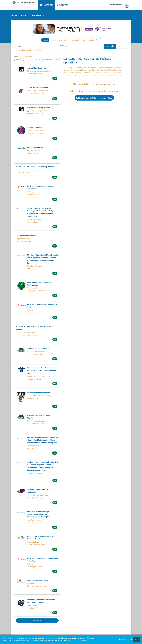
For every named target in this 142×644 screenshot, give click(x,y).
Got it (137, 639)
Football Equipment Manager (39, 392)
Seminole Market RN (35, 147)
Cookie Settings (125, 639)
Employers (62, 5)
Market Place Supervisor (37, 68)
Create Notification (51, 59)
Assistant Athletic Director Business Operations (35, 167)
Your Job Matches (78, 40)
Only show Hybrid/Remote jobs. (30, 50)
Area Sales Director (35, 127)
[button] (121, 46)
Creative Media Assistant (26, 235)
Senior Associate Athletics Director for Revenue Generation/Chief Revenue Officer (42, 370)
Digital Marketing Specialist (38, 87)
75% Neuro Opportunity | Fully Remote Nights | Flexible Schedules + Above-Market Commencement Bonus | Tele (42, 440)
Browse (53, 40)
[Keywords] (37, 46)
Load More (37, 621)
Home (14, 15)
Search (45, 40)
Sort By (18, 59)
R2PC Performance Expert (37, 580)
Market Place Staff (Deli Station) (40, 108)
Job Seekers (47, 5)
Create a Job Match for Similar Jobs (94, 98)
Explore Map (64, 40)
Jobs (23, 15)
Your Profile (37, 15)
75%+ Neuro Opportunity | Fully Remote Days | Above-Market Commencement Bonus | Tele (39, 514)
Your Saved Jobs (94, 40)
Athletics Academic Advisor (38, 348)
